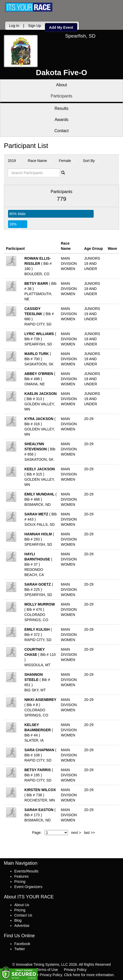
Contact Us (23, 915)
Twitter (20, 949)
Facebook (22, 944)
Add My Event (61, 27)
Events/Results (26, 871)
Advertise (22, 926)
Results (61, 108)
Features (21, 876)
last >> (90, 833)
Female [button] (67, 161)
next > (76, 833)
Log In (14, 26)
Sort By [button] (91, 161)
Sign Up (35, 26)
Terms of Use (47, 970)
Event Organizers (28, 887)
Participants (61, 96)
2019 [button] (14, 161)
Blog (18, 920)
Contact (61, 131)
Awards (61, 120)
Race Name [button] (39, 161)
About (61, 85)
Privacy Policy (75, 970)
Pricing (20, 882)
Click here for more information (89, 975)
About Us (22, 905)
